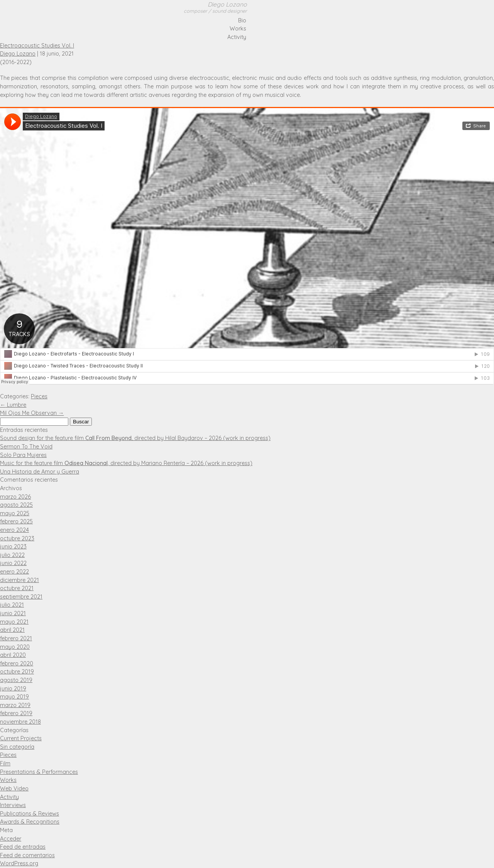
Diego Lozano (215, 8)
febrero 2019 (16, 713)
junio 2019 (13, 689)
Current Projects (21, 738)
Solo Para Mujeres (23, 455)
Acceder (11, 839)
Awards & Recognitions (30, 822)
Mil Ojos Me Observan (32, 413)
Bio (242, 20)
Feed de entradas (23, 847)
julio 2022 (12, 555)
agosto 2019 (16, 680)
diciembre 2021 (19, 580)
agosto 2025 (16, 505)
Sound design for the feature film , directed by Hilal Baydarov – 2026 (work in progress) (135, 438)
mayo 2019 (14, 697)
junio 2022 (13, 563)
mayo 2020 (15, 647)
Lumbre (13, 405)
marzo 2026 (15, 497)
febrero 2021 (16, 638)
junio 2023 (13, 547)
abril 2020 (13, 655)
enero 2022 (14, 572)
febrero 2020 (17, 663)
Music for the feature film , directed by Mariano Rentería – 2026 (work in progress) (126, 463)
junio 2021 (13, 613)
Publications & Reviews (30, 814)
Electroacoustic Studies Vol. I (37, 46)
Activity (237, 37)
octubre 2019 (17, 672)
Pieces (39, 396)
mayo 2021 (14, 622)
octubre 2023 (17, 538)
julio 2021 (12, 605)
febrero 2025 (16, 521)
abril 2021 (12, 630)
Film (5, 763)
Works (238, 29)
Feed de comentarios (27, 855)
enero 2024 (14, 530)
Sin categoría (17, 747)
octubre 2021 (17, 588)
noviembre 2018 (20, 722)
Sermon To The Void (26, 447)
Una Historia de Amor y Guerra (40, 472)
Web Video (14, 788)
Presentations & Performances (39, 772)
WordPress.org (19, 863)
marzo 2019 (15, 705)
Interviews (13, 805)
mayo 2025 (15, 513)
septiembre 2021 (21, 597)
